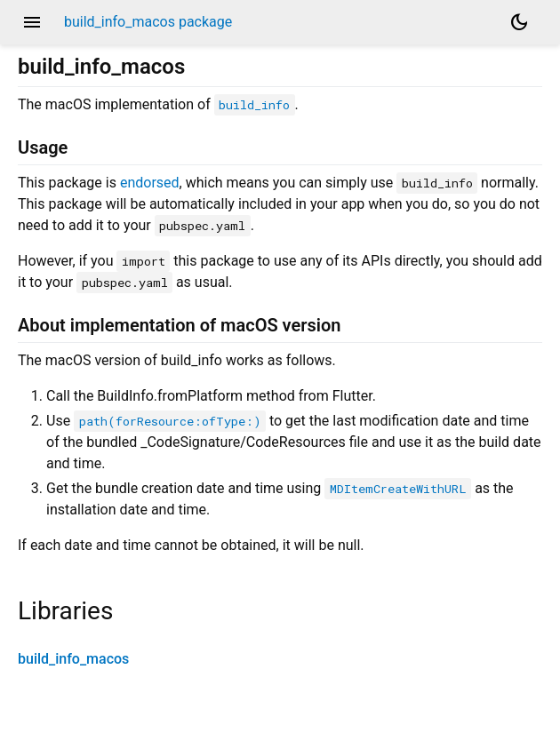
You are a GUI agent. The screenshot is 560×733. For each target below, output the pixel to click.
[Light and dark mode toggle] (519, 22)
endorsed (150, 183)
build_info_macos (73, 659)
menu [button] (32, 22)
